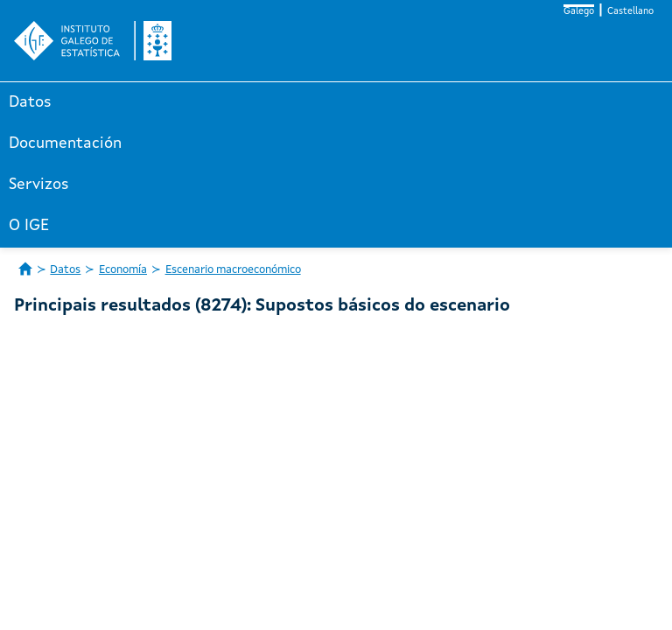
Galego (579, 12)
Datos (30, 102)
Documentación (65, 143)
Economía (123, 270)
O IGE (29, 226)
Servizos (39, 185)
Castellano (630, 12)
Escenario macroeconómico (233, 270)
